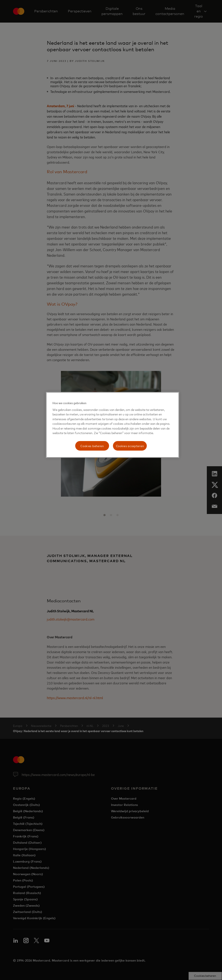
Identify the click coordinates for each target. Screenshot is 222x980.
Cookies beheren (92, 446)
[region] (113, 425)
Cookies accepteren (130, 446)
